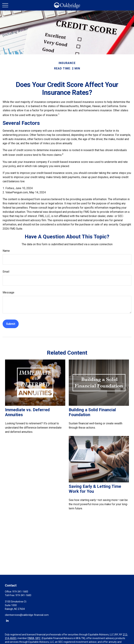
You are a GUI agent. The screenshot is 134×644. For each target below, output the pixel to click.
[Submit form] (11, 324)
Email (6, 272)
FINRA (31, 638)
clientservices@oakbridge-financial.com (27, 615)
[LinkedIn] (7, 620)
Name (6, 251)
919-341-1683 (20, 592)
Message (8, 292)
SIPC (38, 638)
